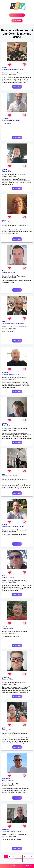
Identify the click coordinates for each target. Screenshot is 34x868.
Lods (4, 474)
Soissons (5, 679)
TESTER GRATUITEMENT (17, 15)
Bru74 (4, 728)
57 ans (19, 831)
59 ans (16, 476)
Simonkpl (5, 169)
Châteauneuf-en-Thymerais (11, 69)
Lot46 (4, 220)
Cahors (4, 222)
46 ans (22, 69)
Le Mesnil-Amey (7, 476)
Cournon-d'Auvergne (9, 120)
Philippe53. (6, 830)
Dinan (4, 425)
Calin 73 (5, 322)
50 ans (12, 577)
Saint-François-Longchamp (11, 323)
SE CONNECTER (17, 21)
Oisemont (5, 577)
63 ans (9, 425)
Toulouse (5, 628)
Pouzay (5, 171)
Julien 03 (5, 119)
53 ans (18, 374)
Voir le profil (17, 87)
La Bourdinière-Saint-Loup (10, 527)
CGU (13, 866)
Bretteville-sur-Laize (8, 374)
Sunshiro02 (6, 677)
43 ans (18, 120)
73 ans (10, 222)
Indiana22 (5, 423)
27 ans (10, 171)
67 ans (22, 323)
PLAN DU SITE (21, 866)
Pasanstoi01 (6, 373)
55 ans (11, 628)
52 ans (10, 730)
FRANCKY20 (6, 779)
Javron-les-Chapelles (9, 831)
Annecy (5, 730)
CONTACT (29, 866)
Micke (4, 271)
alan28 (4, 68)
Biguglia (5, 781)
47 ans (13, 273)
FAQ (9, 866)
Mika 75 (5, 576)
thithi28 (5, 525)
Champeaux (6, 273)
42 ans (11, 679)
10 (21, 860)
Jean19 (5, 627)
